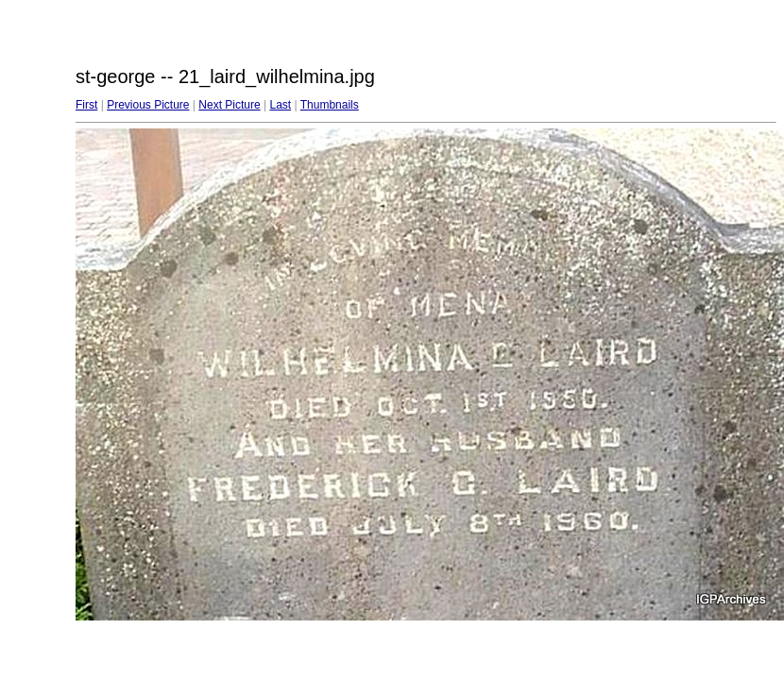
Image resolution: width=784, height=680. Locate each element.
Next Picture (229, 105)
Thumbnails (330, 105)
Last (280, 105)
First (86, 105)
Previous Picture (148, 105)
